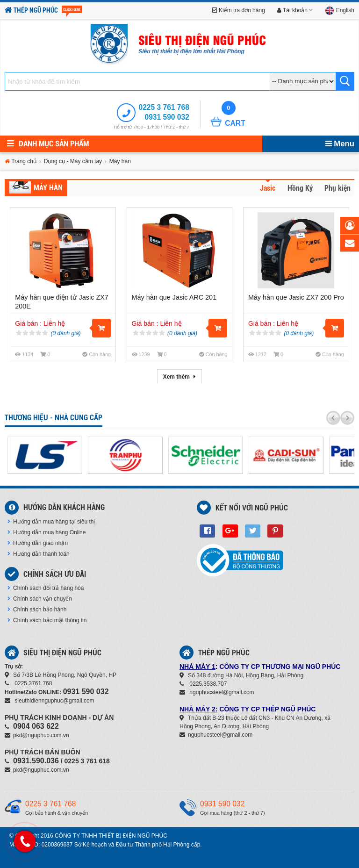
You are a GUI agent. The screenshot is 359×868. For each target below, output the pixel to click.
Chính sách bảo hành (37, 610)
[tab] (265, 190)
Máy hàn (48, 188)
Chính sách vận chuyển (40, 599)
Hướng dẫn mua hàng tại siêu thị (51, 522)
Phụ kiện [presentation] (337, 188)
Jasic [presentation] (268, 188)
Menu (340, 144)
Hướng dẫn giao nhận (38, 543)
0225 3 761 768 (164, 107)
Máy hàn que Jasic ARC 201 (174, 297)
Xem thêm (180, 377)
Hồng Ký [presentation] (300, 188)
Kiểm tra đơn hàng (239, 10)
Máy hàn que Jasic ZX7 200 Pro (296, 297)
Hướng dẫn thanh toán (39, 554)
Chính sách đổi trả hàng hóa (46, 588)
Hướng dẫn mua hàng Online (47, 532)
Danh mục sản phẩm (48, 143)
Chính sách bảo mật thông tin (47, 620)
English (340, 10)
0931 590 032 (167, 117)
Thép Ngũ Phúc (43, 11)
